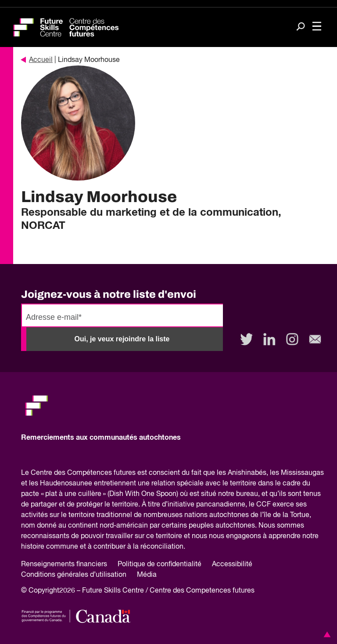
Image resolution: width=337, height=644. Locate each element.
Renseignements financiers (64, 564)
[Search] (301, 27)
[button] (326, 634)
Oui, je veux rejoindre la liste (122, 339)
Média (147, 575)
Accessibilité (232, 564)
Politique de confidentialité (160, 564)
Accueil (37, 60)
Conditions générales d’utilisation (74, 575)
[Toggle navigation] (317, 27)
